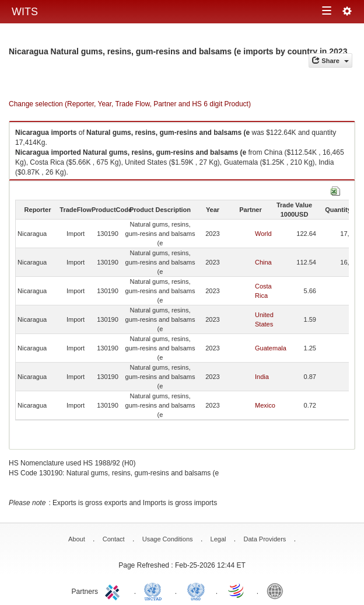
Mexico (265, 405)
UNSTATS (196, 590)
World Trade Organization (237, 590)
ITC (114, 590)
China (263, 262)
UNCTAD (155, 590)
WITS (25, 12)
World (263, 234)
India (262, 377)
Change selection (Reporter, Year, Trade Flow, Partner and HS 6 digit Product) (130, 104)
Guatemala (271, 348)
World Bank (278, 590)
